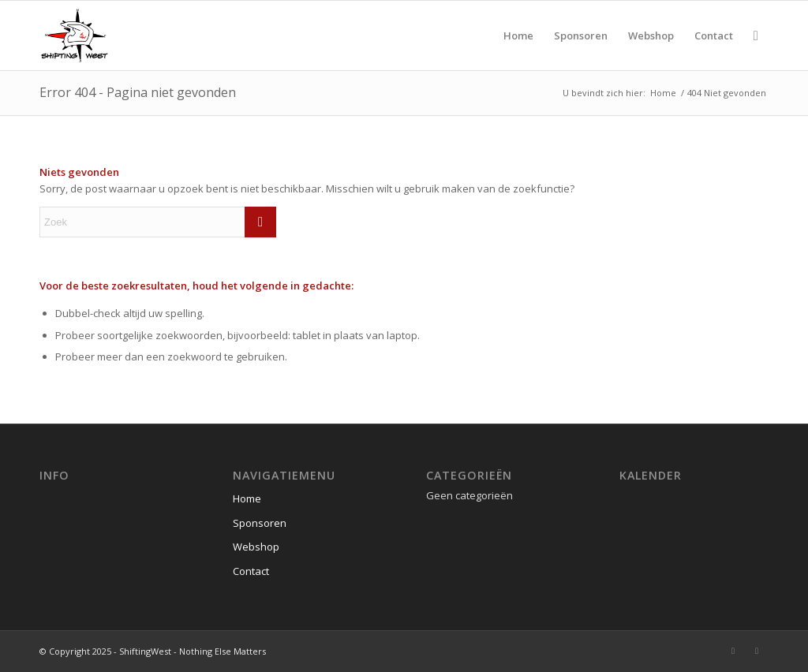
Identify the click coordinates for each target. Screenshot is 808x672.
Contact (251, 571)
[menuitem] (518, 35)
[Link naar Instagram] (733, 651)
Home (247, 498)
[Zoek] (756, 35)
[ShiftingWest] (74, 35)
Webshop (256, 547)
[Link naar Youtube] (757, 651)
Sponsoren (260, 523)
